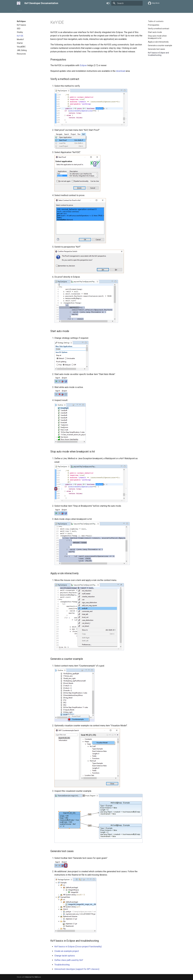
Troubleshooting (62, 965)
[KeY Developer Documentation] (19, 3)
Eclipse (83, 65)
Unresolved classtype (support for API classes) (77, 969)
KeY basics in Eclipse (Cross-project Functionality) (78, 947)
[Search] (127, 3)
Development (55, 10)
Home (19, 10)
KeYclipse (42, 10)
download (121, 71)
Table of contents (156, 21)
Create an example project (67, 951)
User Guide (30, 10)
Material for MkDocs (33, 977)
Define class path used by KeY (69, 960)
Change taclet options (65, 956)
